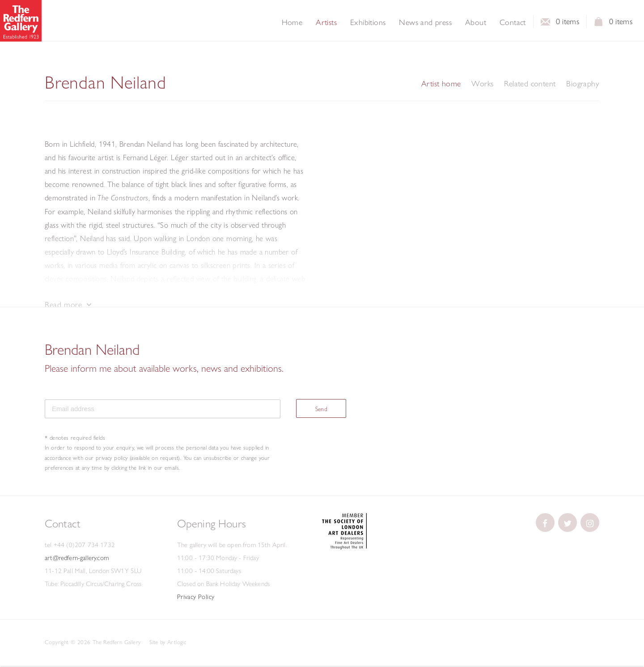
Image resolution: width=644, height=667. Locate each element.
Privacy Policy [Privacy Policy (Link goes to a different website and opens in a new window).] (196, 597)
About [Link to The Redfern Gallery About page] (476, 22)
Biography (583, 84)
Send (322, 409)
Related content (530, 84)
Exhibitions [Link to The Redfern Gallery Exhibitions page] (368, 22)
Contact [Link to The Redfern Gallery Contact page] (513, 22)
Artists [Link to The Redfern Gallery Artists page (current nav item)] (326, 22)
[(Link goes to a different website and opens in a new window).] (344, 547)
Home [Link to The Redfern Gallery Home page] (292, 22)
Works (482, 84)
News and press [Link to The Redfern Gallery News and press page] (425, 22)
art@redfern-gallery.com (77, 558)
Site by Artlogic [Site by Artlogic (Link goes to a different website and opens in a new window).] (168, 642)
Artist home (441, 84)
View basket (599, 24)
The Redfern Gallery (21, 21)
